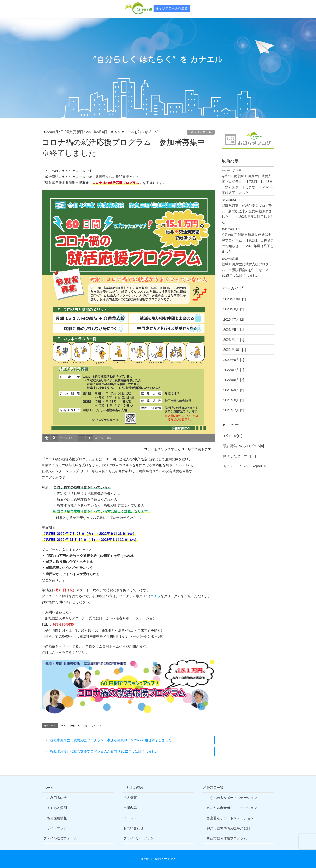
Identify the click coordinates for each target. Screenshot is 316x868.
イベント (130, 818)
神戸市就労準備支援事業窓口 (228, 828)
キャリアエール (201, 132)
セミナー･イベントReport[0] (245, 466)
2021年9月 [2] (234, 390)
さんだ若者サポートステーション (232, 808)
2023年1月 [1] (234, 340)
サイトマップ (57, 828)
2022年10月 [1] (235, 350)
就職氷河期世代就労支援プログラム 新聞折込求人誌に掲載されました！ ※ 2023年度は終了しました (248, 214)
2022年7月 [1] (234, 370)
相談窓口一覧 (213, 788)
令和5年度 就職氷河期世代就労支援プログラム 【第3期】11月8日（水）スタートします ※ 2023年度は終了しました (248, 184)
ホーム (48, 788)
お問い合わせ (133, 828)
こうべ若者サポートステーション (232, 798)
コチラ (149, 449)
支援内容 (130, 808)
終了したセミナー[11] (240, 456)
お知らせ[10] (233, 436)
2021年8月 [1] (234, 400)
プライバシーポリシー (140, 838)
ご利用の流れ (133, 788)
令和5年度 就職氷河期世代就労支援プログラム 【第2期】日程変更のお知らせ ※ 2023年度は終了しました (248, 243)
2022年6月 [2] (234, 380)
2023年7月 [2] (234, 319)
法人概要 (130, 798)
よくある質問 (57, 808)
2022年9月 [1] (234, 360)
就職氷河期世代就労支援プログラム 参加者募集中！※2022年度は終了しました (111, 740)
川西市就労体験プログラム (227, 838)
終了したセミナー (96, 726)
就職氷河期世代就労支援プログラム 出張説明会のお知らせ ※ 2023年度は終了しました (247, 270)
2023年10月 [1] (235, 299)
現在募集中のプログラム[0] (244, 446)
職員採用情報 (57, 818)
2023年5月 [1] (234, 330)
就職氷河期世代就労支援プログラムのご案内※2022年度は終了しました (104, 751)
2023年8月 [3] (234, 309)
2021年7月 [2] (234, 410)
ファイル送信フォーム (60, 838)
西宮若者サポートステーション (230, 818)
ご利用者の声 (57, 798)
